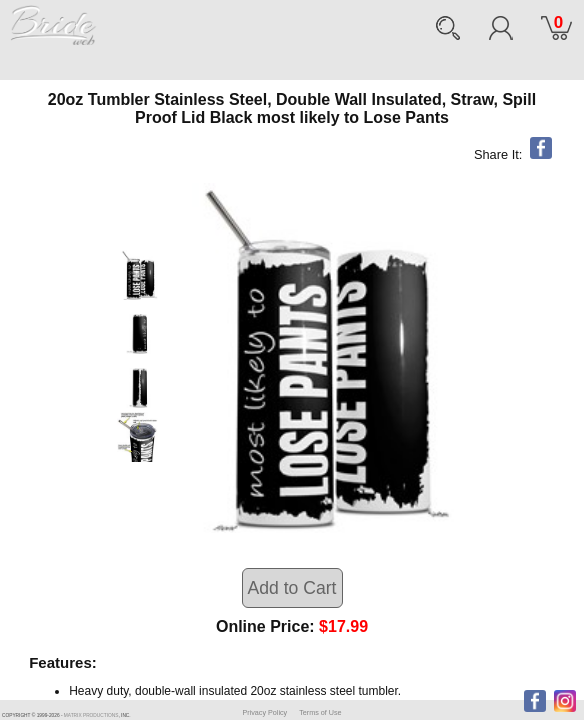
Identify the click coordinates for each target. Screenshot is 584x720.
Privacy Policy (264, 712)
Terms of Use (320, 712)
